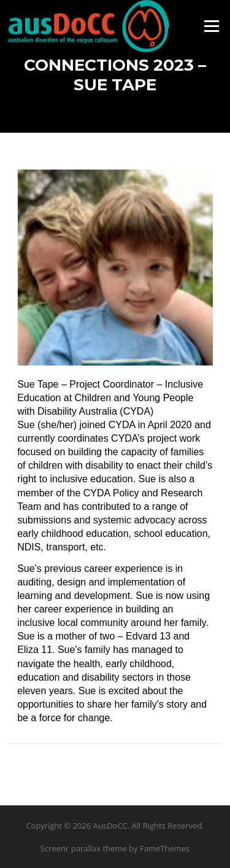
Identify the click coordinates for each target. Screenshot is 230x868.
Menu (211, 26)
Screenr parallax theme (84, 848)
